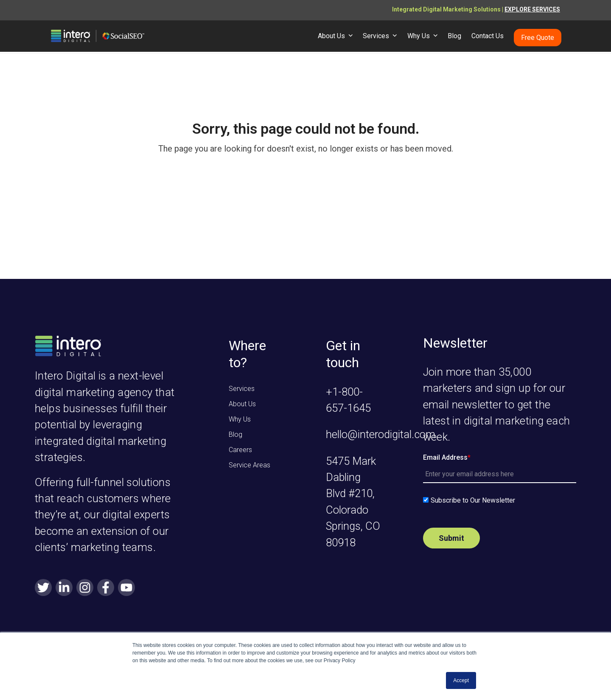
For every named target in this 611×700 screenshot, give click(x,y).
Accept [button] (461, 680)
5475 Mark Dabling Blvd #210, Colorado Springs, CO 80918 (353, 502)
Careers (240, 450)
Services (242, 389)
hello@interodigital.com (381, 434)
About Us (242, 404)
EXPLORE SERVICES (532, 9)
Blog (235, 434)
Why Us (240, 419)
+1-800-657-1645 (348, 400)
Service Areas (249, 465)
